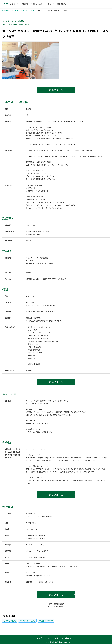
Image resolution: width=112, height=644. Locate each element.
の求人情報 (10, 621)
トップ (39, 638)
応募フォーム (56, 90)
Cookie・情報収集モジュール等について (60, 638)
